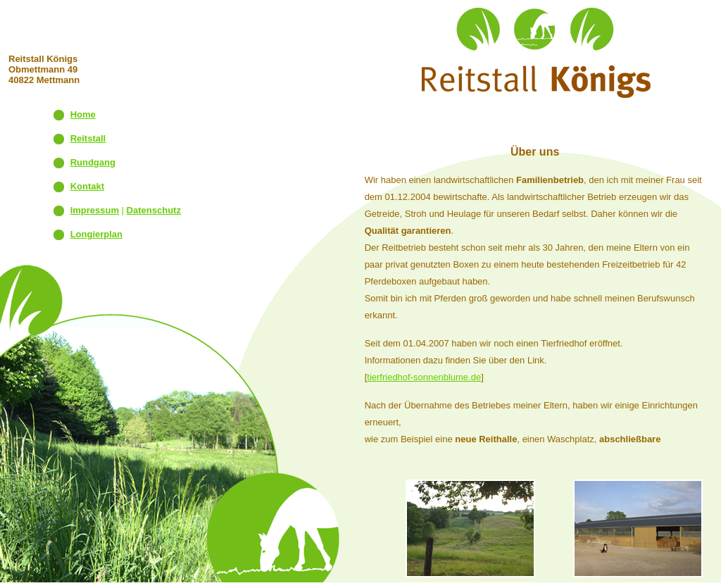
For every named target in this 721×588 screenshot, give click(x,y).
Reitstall (88, 138)
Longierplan (96, 234)
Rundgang (93, 162)
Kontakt (87, 186)
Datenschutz (154, 210)
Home (83, 114)
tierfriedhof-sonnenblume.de (424, 377)
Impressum (95, 210)
